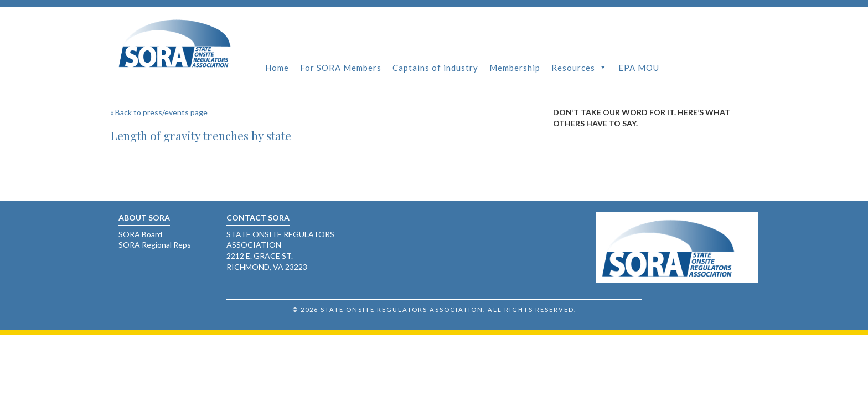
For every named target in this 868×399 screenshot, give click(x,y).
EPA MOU (639, 68)
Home (277, 68)
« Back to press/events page (159, 112)
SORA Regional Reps (155, 245)
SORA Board (140, 234)
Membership (515, 68)
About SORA (144, 218)
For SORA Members (341, 68)
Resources (579, 68)
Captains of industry (435, 68)
